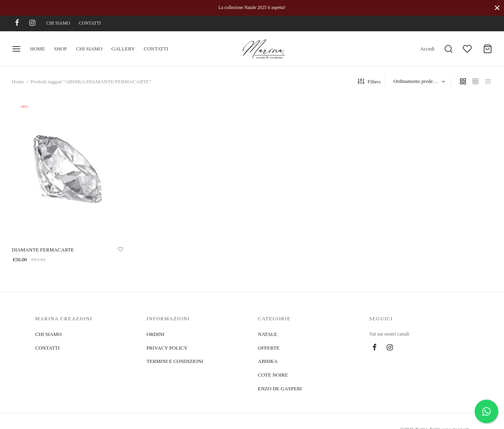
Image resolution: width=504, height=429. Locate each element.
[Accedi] (427, 49)
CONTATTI (90, 23)
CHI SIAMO (58, 23)
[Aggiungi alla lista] (121, 249)
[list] (488, 81)
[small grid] (475, 81)
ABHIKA (268, 361)
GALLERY (123, 49)
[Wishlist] (468, 49)
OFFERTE (269, 348)
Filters (369, 81)
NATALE (268, 334)
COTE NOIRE (273, 375)
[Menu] (16, 49)
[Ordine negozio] (419, 82)
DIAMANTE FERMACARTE (43, 249)
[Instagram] (32, 23)
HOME (38, 49)
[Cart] (488, 49)
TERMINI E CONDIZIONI (175, 361)
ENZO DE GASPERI (280, 389)
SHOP (60, 49)
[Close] (497, 8)
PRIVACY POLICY (167, 348)
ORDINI (155, 334)
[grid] (463, 81)
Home (18, 82)
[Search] (449, 49)
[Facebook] (17, 23)
